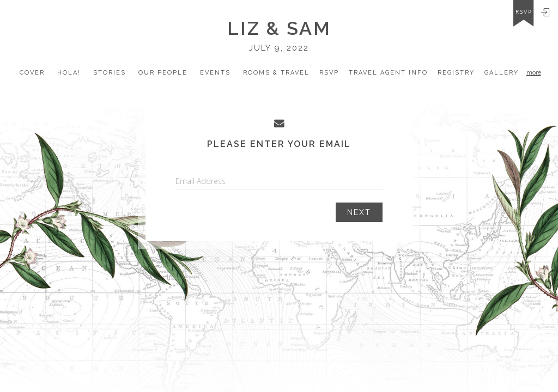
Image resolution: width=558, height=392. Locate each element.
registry (456, 73)
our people (163, 73)
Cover (32, 73)
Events (215, 73)
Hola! (69, 73)
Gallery (502, 73)
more (534, 73)
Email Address (201, 181)
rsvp (524, 12)
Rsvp (329, 73)
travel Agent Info (388, 73)
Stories (110, 73)
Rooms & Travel (276, 73)
